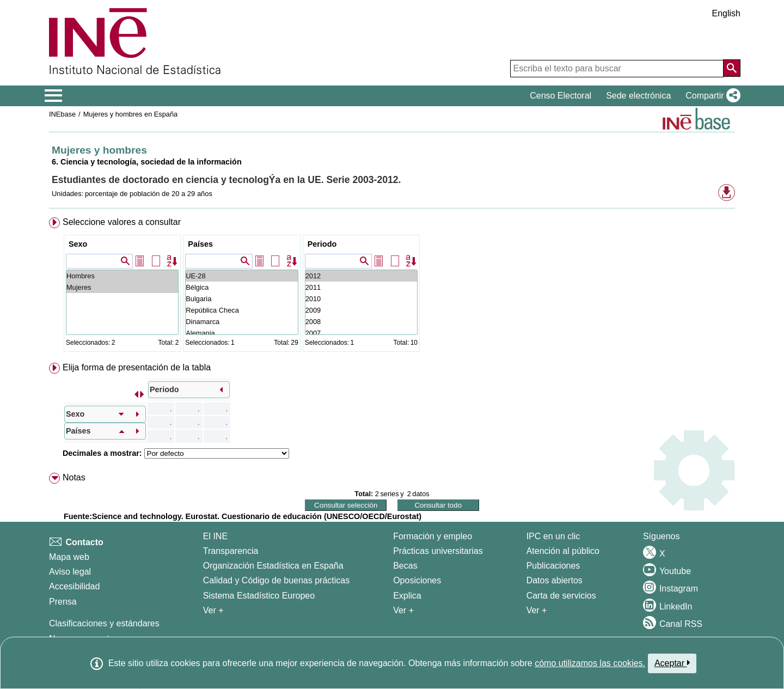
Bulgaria (241, 299)
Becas (405, 566)
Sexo (78, 244)
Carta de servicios (561, 596)
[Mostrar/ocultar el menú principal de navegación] (54, 96)
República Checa (241, 310)
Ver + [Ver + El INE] (213, 610)
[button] (711, 96)
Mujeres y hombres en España (131, 114)
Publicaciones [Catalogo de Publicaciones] (553, 566)
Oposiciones (417, 580)
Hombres (122, 276)
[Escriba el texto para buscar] (617, 69)
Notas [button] (74, 477)
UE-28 (241, 276)
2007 (361, 333)
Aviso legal (70, 572)
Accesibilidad (74, 586)
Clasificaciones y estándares (104, 623)
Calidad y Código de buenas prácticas (277, 580)
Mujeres (122, 287)
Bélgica (241, 287)
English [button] (726, 13)
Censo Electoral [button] (561, 96)
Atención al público (563, 551)
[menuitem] (392, 287)
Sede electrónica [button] (638, 96)
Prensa (63, 602)
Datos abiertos (555, 580)
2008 (361, 322)
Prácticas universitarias (438, 551)
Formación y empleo (433, 536)
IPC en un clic (553, 536)
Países (200, 244)
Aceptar (672, 663)
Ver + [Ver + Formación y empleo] (403, 610)
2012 (361, 276)
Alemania (241, 333)
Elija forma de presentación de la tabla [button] (137, 367)
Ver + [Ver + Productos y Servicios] (537, 610)
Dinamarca (241, 322)
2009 (361, 310)
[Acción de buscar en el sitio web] (732, 68)
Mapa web (69, 557)
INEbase (62, 114)
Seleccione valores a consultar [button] (122, 222)
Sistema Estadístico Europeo (259, 596)
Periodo (322, 244)
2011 (361, 287)
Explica (407, 596)
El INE (215, 536)
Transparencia (231, 551)
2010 (361, 299)
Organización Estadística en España (273, 566)
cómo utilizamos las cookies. (590, 663)
